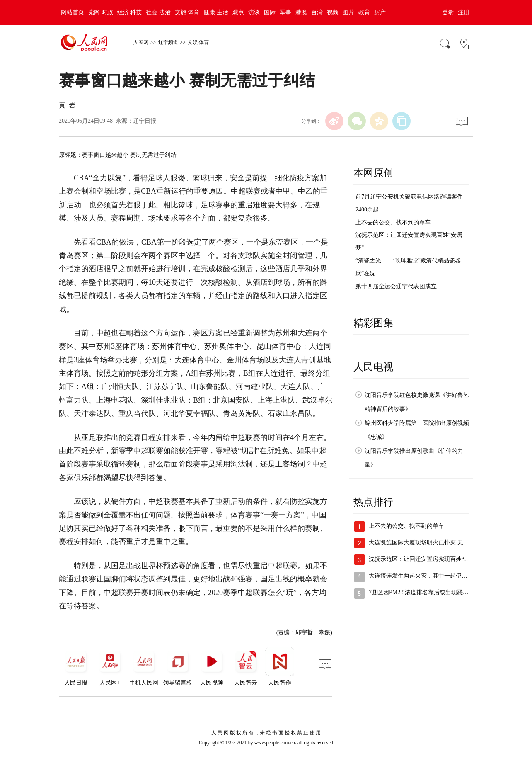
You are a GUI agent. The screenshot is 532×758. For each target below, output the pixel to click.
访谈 (254, 12)
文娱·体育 (198, 42)
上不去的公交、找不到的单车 (393, 222)
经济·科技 (130, 12)
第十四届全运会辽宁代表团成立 (396, 286)
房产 (380, 12)
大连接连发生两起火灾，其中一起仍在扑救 (424, 576)
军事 (285, 12)
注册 (464, 12)
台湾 (317, 12)
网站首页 (73, 12)
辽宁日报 (145, 121)
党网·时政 (101, 12)
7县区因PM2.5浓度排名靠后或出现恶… (419, 592)
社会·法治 (158, 12)
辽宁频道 (168, 42)
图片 (348, 12)
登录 (448, 12)
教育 (364, 12)
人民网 (141, 42)
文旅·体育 (187, 12)
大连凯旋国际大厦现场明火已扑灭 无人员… (425, 543)
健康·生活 (216, 12)
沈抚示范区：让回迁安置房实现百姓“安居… (425, 559)
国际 (270, 12)
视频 (333, 12)
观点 (238, 12)
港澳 (301, 12)
